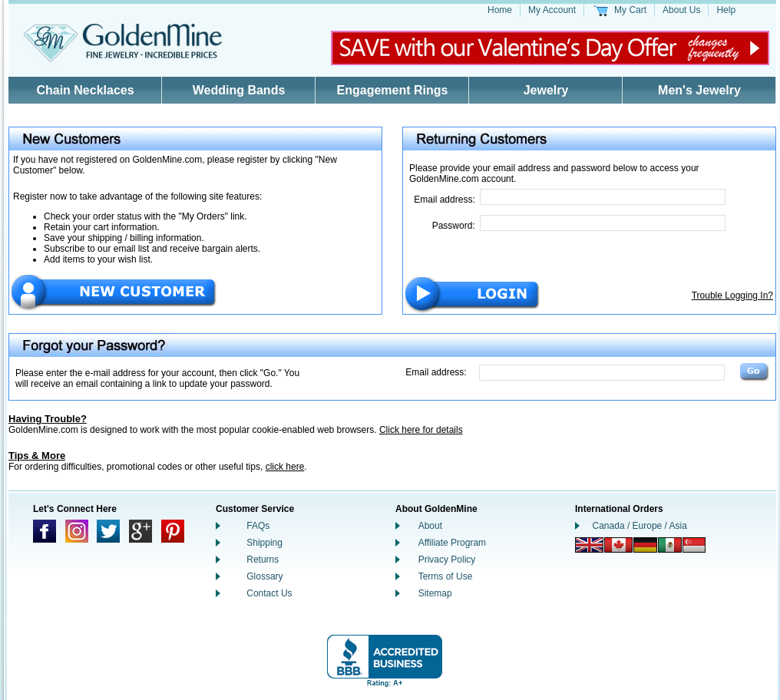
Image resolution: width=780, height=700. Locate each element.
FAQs (258, 526)
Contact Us (269, 593)
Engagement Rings (393, 90)
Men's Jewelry (699, 90)
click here (285, 467)
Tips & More (37, 456)
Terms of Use (446, 576)
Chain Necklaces (85, 90)
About (430, 526)
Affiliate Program (452, 543)
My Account (552, 10)
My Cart (630, 10)
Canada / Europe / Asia (640, 526)
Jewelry (546, 90)
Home (500, 10)
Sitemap (435, 593)
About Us (681, 10)
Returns (263, 560)
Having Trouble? (48, 419)
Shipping (264, 543)
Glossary (264, 576)
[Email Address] (603, 197)
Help (726, 10)
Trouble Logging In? (732, 296)
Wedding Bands (239, 90)
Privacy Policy (447, 560)
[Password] (603, 223)
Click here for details (421, 430)
